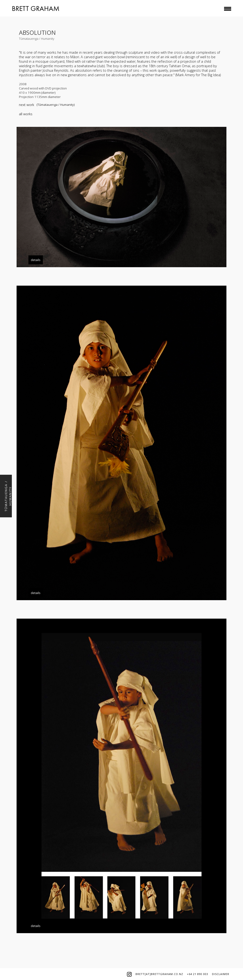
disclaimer (221, 974)
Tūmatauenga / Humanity (37, 39)
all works (26, 114)
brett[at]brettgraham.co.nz (159, 974)
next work (27, 105)
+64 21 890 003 (198, 974)
